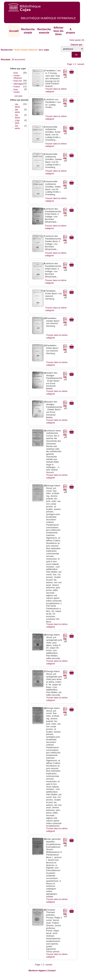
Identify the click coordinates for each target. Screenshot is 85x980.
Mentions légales (37, 971)
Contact (52, 971)
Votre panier (75, 40)
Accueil (14, 31)
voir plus (18, 96)
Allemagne (18, 84)
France (17, 87)
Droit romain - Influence (17, 75)
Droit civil (17, 81)
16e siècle (17, 116)
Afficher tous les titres (58, 31)
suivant (81, 64)
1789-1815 (17, 122)
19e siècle (17, 106)
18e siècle (17, 111)
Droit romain (17, 91)
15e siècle (17, 127)
